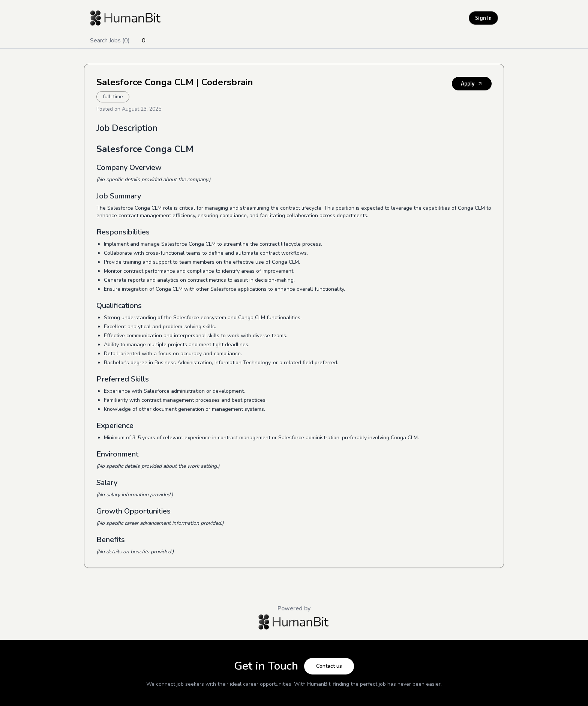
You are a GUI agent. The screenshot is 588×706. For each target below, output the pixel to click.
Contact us (329, 666)
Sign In (483, 18)
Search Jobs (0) (110, 41)
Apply (472, 83)
